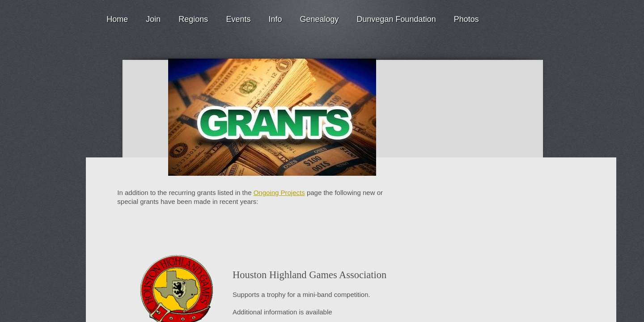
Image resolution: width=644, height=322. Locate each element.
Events (238, 19)
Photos (466, 19)
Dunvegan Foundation (396, 19)
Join (153, 19)
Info (275, 19)
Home (117, 19)
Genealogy (319, 19)
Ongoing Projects (279, 193)
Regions (193, 19)
